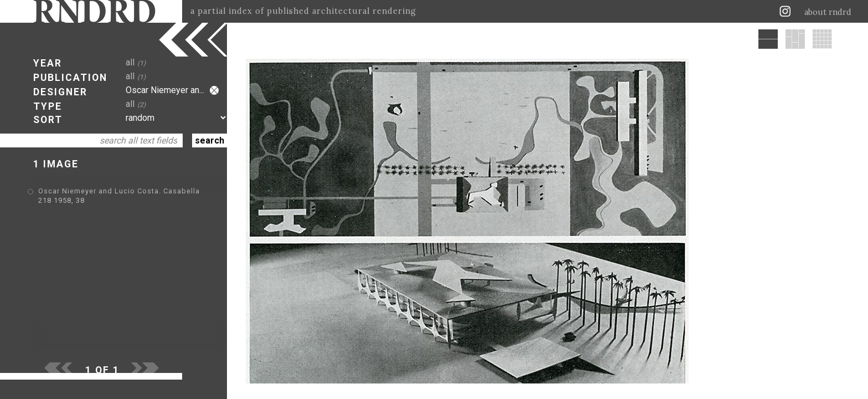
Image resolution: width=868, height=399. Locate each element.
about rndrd (828, 12)
